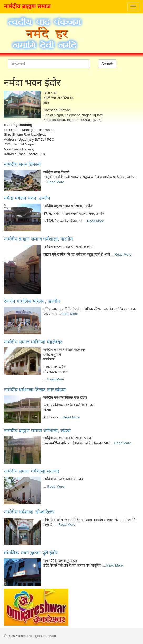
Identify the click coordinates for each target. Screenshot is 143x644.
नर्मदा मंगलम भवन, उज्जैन (27, 198)
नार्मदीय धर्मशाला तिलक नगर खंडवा (35, 390)
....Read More (54, 182)
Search (107, 64)
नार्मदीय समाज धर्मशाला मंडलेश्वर (33, 342)
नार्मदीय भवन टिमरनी (22, 164)
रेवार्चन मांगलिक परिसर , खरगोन (32, 301)
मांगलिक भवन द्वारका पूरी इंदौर (31, 553)
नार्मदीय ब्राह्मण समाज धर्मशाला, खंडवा (37, 431)
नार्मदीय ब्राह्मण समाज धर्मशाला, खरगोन (38, 239)
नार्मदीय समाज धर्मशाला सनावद (32, 471)
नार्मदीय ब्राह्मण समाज (27, 6)
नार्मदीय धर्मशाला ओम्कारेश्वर (29, 512)
